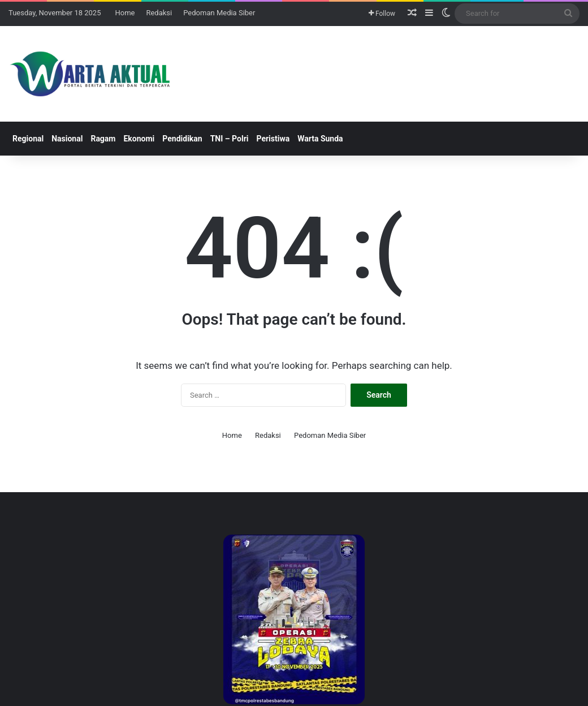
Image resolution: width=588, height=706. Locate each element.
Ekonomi (139, 139)
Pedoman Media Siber (219, 13)
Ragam (103, 139)
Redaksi (159, 13)
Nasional (67, 139)
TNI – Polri (230, 139)
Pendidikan (182, 139)
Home (125, 13)
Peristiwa (273, 139)
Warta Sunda (320, 139)
